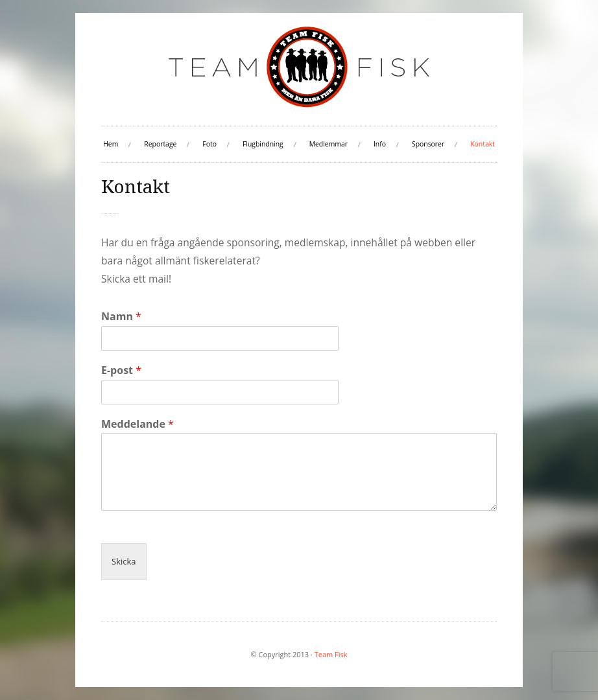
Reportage (160, 144)
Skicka (124, 561)
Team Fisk (331, 654)
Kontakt (483, 144)
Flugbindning (263, 144)
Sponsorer (428, 144)
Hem (111, 144)
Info (380, 144)
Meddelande (138, 424)
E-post (121, 370)
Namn (121, 317)
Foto (209, 144)
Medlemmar (329, 144)
